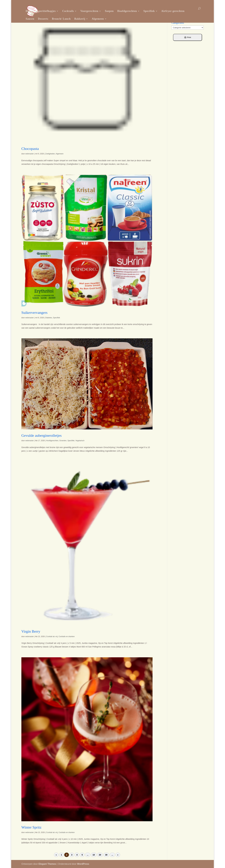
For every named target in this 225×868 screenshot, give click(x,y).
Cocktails (68, 11)
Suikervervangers (34, 313)
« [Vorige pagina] (56, 855)
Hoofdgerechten (127, 11)
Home (29, 11)
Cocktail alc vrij (52, 637)
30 (106, 855)
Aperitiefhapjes (46, 11)
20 (100, 855)
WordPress (83, 864)
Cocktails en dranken (67, 637)
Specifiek (149, 11)
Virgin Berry (31, 631)
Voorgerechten (89, 11)
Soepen (109, 11)
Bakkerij (80, 19)
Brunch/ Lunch (61, 19)
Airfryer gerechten (173, 11)
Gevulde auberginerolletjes (41, 436)
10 (94, 855)
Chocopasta (30, 149)
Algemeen (98, 19)
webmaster (29, 154)
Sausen (30, 19)
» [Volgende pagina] (118, 855)
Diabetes (49, 318)
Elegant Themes (47, 864)
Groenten (63, 441)
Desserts (43, 19)
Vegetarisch (80, 441)
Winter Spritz (31, 827)
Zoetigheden (50, 154)
